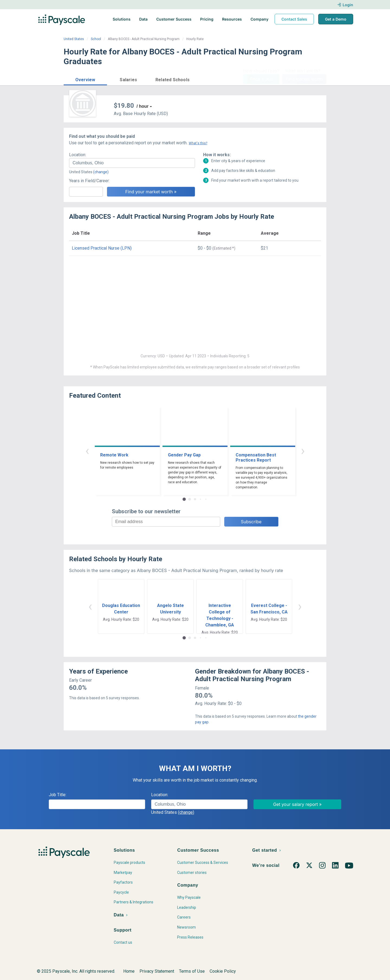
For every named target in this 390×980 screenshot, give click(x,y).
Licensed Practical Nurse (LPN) (102, 248)
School (96, 39)
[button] (85, 79)
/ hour (142, 106)
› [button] (303, 451)
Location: (78, 155)
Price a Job (261, 79)
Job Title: (58, 795)
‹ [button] (87, 451)
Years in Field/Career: (89, 181)
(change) (101, 172)
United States (74, 39)
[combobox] (132, 163)
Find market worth (304, 79)
